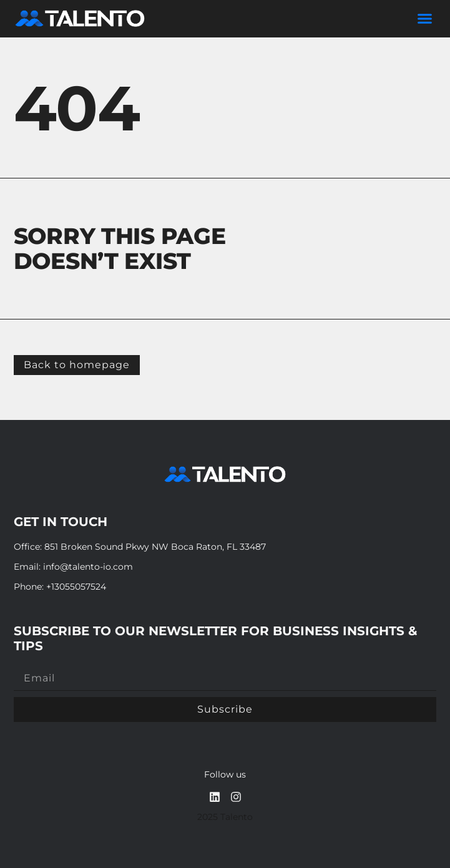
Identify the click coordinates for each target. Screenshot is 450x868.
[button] (425, 19)
